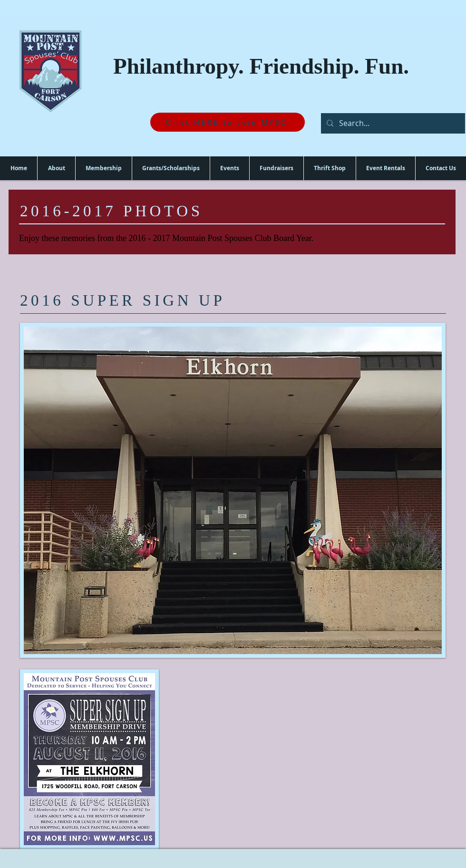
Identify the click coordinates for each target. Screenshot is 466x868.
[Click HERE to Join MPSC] (228, 122)
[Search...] (392, 123)
